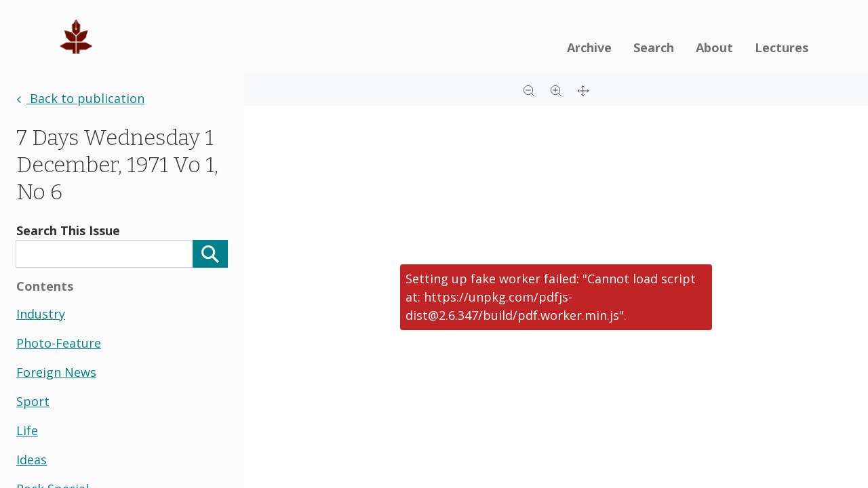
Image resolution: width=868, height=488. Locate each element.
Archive (589, 47)
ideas (32, 460)
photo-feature (59, 343)
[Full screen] (583, 89)
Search (654, 47)
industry (41, 314)
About (714, 47)
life (27, 430)
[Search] (210, 254)
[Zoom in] (556, 89)
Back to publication (80, 98)
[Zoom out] (529, 89)
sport (33, 401)
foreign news (56, 372)
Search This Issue (68, 230)
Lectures (782, 47)
